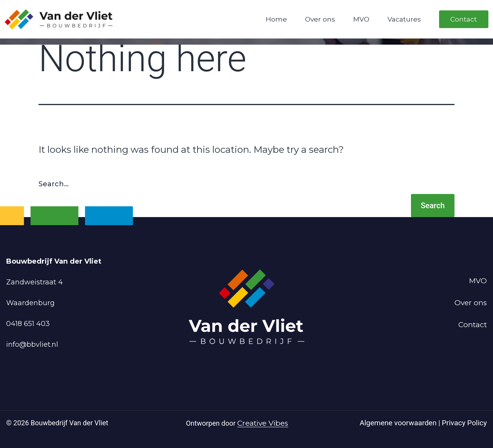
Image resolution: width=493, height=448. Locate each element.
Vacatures (404, 19)
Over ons (320, 19)
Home (276, 19)
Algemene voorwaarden (399, 423)
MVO (361, 19)
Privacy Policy (464, 423)
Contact (464, 19)
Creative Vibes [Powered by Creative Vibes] (263, 423)
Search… (54, 184)
